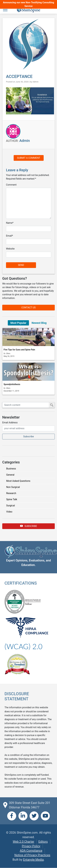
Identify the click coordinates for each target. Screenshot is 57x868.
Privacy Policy (31, 846)
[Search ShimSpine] (26, 405)
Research (11, 493)
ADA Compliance (31, 851)
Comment (11, 185)
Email (9, 236)
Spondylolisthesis (12, 384)
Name (9, 223)
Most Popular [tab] (18, 323)
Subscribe (29, 526)
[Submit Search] (52, 405)
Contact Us (28, 308)
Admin (35, 82)
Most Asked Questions (18, 481)
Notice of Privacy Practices (32, 855)
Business (11, 469)
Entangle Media (33, 860)
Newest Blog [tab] (39, 323)
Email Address (10, 423)
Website (10, 249)
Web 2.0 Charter (23, 842)
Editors (43, 842)
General (10, 475)
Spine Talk (12, 499)
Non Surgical (13, 487)
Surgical (10, 506)
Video (9, 512)
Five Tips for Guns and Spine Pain (19, 350)
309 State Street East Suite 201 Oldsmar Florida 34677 (29, 805)
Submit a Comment (29, 158)
